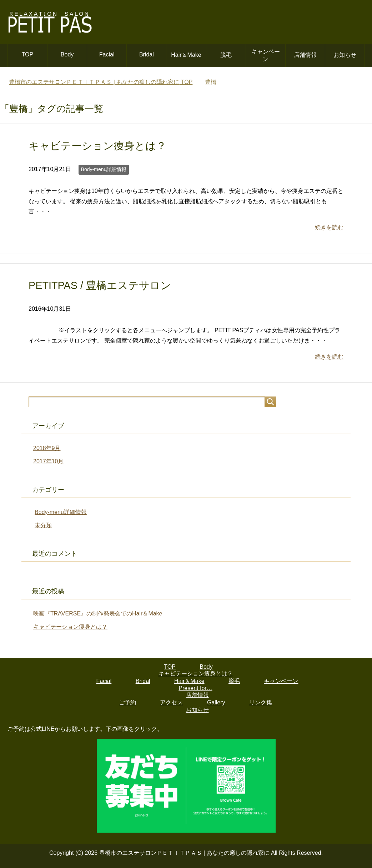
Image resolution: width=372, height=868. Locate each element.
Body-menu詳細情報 (104, 169)
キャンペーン (266, 55)
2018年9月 (47, 448)
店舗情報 (305, 55)
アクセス (171, 702)
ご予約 (127, 702)
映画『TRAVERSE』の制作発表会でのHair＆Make (98, 613)
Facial (107, 54)
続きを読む (329, 227)
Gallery (216, 702)
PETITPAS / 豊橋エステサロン (100, 285)
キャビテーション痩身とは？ (97, 146)
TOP (28, 54)
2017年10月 (48, 461)
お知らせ (345, 55)
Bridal (147, 54)
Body (67, 54)
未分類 (43, 525)
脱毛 (226, 55)
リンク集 (261, 702)
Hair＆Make (186, 55)
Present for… (195, 688)
